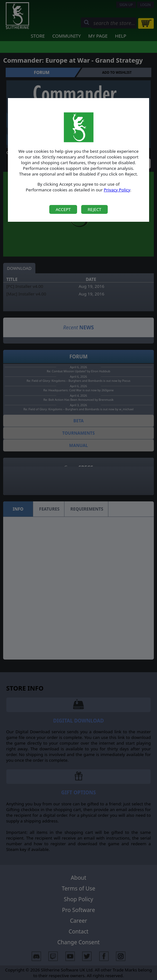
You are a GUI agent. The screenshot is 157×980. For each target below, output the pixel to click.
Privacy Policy (117, 190)
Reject (94, 209)
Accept (63, 209)
